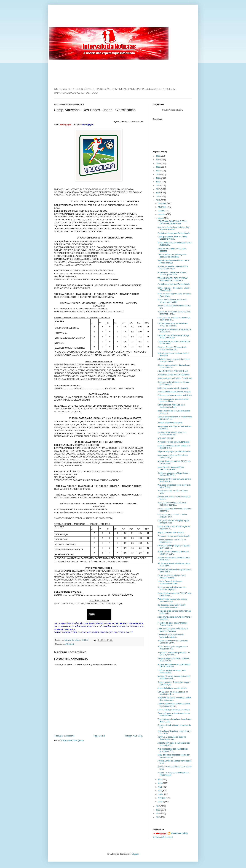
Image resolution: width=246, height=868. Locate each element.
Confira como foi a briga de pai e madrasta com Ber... (171, 406)
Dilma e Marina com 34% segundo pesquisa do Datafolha (172, 256)
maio (160, 787)
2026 (158, 156)
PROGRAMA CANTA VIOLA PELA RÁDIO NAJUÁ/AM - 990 (172, 222)
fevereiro (162, 798)
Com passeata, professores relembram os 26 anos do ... (174, 319)
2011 (158, 813)
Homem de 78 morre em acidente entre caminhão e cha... (174, 313)
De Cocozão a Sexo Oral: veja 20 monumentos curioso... (171, 606)
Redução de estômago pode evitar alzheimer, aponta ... (172, 504)
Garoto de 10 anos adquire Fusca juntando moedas (172, 576)
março (161, 794)
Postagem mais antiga (133, 736)
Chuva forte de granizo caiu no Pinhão (174, 710)
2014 (158, 200)
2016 (158, 193)
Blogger (135, 854)
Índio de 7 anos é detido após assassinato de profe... (170, 582)
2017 (158, 189)
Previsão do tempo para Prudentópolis (174, 233)
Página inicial (99, 736)
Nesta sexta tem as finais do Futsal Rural (175, 378)
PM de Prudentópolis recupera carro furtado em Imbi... (173, 648)
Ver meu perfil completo (163, 837)
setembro (162, 214)
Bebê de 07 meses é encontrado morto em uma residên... (174, 677)
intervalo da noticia (72, 640)
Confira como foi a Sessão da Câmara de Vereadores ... (173, 383)
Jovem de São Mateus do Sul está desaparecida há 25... (172, 301)
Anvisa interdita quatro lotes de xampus (174, 392)
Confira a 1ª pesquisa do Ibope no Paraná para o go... (172, 738)
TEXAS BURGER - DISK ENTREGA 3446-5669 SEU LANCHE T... (173, 279)
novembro (162, 207)
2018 (158, 185)
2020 (158, 178)
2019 (158, 182)
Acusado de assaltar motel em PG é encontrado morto (173, 268)
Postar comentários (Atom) (73, 740)
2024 (158, 163)
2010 (158, 817)
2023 (158, 167)
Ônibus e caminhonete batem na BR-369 (175, 395)
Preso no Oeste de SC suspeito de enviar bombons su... (172, 348)
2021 (158, 174)
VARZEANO (70, 644)
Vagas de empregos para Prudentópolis (174, 452)
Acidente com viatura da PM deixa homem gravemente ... (172, 274)
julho (160, 780)
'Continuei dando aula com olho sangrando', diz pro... (171, 636)
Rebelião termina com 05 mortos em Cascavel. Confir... (173, 642)
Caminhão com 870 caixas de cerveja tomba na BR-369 (173, 337)
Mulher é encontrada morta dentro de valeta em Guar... (173, 553)
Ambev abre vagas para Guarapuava (173, 388)
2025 (158, 160)
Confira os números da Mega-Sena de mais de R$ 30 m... (173, 474)
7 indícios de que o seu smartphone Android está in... (172, 624)
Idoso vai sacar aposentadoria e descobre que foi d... (171, 468)
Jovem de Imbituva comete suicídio (172, 688)
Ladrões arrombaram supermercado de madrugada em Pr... (174, 705)
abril (160, 791)
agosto (161, 218)
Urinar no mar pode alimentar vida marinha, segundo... (172, 588)
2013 (158, 806)
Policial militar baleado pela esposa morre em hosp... (172, 600)
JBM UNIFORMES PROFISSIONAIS (173, 371)
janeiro (161, 802)
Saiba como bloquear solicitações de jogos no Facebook (173, 630)
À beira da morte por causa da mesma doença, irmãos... (174, 360)
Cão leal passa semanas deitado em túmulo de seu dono (173, 325)
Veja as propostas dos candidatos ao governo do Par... (173, 750)
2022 (158, 171)
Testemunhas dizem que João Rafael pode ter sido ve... (173, 400)
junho (161, 783)
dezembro (162, 203)
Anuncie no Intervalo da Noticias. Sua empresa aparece (173, 228)
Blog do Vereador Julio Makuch (171, 532)
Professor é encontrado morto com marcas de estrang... (172, 433)
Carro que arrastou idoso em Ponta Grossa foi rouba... (172, 238)
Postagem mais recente (65, 736)
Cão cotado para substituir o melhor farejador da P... (172, 516)
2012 (158, 810)
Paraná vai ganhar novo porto (170, 423)
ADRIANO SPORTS (166, 438)
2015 (158, 196)
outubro (161, 211)
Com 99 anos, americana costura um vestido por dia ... (173, 693)
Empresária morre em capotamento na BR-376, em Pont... (174, 654)
